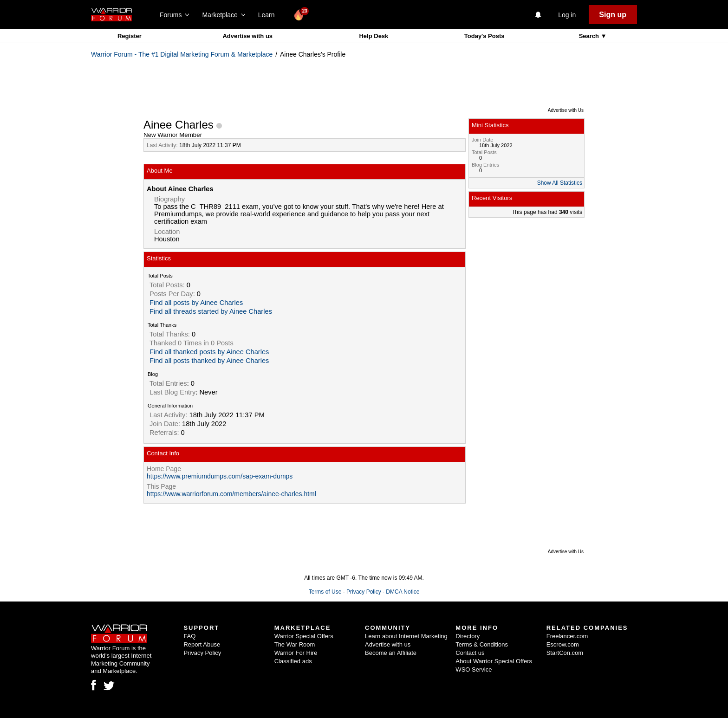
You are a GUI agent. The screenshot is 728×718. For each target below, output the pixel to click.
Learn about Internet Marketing (406, 636)
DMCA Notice (403, 592)
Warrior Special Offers (304, 636)
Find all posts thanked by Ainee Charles (209, 361)
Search (590, 36)
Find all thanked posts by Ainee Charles (209, 352)
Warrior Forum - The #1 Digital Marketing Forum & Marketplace (182, 54)
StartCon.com (565, 653)
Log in (567, 15)
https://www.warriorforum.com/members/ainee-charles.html (231, 494)
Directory (468, 636)
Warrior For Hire (296, 653)
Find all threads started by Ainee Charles (211, 311)
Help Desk (374, 36)
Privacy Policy (364, 592)
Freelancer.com (567, 636)
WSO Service (474, 669)
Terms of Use (325, 592)
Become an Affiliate (391, 653)
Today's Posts (484, 36)
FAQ (189, 636)
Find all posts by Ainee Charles (196, 303)
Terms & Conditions (482, 644)
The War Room (295, 644)
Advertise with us (247, 36)
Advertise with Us (566, 110)
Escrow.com (563, 644)
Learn (269, 15)
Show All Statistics (560, 183)
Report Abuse (202, 644)
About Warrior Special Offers (494, 661)
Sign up (613, 15)
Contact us (470, 653)
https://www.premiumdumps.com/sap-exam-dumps (220, 476)
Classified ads (293, 661)
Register (130, 36)
